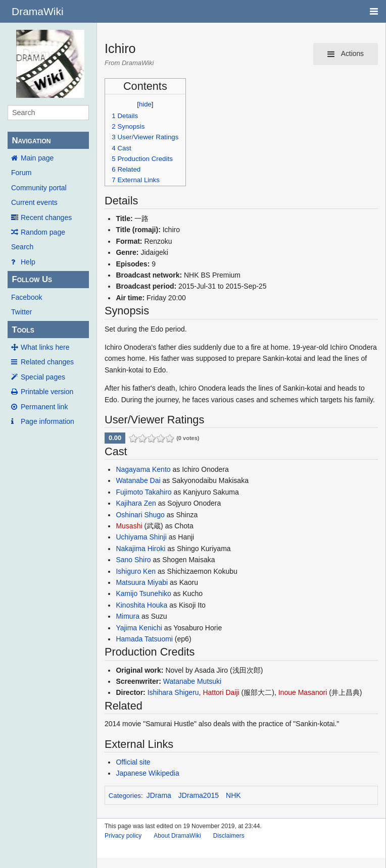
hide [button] (145, 104)
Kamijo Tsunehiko (143, 593)
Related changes (47, 362)
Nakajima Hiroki (140, 549)
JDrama (159, 795)
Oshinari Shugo (140, 515)
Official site (133, 762)
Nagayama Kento (143, 469)
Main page (37, 158)
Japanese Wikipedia (147, 773)
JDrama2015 (199, 795)
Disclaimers (229, 836)
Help (28, 262)
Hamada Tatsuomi (144, 639)
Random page (43, 232)
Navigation (31, 141)
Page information (47, 421)
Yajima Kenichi (139, 628)
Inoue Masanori (303, 692)
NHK (233, 795)
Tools (23, 330)
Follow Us (32, 279)
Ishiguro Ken (136, 571)
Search (22, 247)
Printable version (47, 392)
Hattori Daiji (221, 692)
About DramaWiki (177, 836)
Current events (34, 202)
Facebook (27, 297)
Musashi (129, 526)
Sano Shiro (133, 560)
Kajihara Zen (136, 503)
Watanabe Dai (138, 480)
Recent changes (46, 218)
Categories (125, 796)
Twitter (21, 312)
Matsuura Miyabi (142, 582)
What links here (45, 347)
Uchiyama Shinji (141, 537)
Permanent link (44, 407)
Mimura (128, 616)
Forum (21, 173)
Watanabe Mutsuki (192, 681)
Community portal (39, 188)
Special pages (43, 377)
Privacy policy (123, 836)
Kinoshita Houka (141, 605)
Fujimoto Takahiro (143, 492)
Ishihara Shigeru (173, 692)
